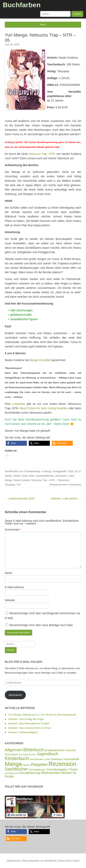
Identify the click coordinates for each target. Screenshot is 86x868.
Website (10, 600)
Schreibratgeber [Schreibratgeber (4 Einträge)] (57, 769)
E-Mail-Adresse (14, 587)
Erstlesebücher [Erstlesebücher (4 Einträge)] (55, 750)
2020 (71, 471)
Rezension (64, 480)
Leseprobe (19, 404)
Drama (17, 476)
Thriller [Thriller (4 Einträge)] (73, 769)
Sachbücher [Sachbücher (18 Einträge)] (16, 769)
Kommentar (13, 530)
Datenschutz (13, 861)
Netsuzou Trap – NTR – (44, 480)
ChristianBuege (32, 471)
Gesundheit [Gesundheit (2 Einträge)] (11, 754)
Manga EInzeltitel (40, 360)
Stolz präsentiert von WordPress (39, 861)
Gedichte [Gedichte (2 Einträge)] (71, 750)
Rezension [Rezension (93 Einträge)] (62, 764)
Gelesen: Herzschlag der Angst (26, 719)
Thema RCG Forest (69, 861)
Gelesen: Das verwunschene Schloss (29, 728)
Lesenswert (61, 476)
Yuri (18, 485)
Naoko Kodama (22, 480)
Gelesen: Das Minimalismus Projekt (28, 723)
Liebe (71, 476)
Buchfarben (22, 5)
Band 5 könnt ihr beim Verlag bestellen (44, 408)
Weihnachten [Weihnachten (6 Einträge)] (51, 773)
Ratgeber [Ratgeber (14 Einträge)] (39, 764)
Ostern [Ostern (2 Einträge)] (26, 765)
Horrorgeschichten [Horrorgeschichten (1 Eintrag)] (27, 754)
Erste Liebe (28, 476)
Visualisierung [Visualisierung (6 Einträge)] (30, 773)
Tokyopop (10, 485)
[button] (16, 443)
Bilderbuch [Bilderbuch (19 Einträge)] (33, 750)
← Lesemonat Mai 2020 (20, 498)
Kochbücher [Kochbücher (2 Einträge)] (37, 759)
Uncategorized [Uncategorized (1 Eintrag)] (12, 773)
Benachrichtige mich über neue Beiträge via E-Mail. (41, 625)
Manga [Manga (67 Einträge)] (13, 764)
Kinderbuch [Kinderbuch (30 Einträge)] (17, 758)
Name (8, 573)
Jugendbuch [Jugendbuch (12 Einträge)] (47, 754)
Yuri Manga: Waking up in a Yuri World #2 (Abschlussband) (42, 715)
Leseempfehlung (44, 476)
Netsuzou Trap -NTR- (42, 154)
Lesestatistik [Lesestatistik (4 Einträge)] (71, 759)
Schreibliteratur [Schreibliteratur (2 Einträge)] (37, 770)
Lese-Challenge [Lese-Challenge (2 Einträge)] (53, 759)
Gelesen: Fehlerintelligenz (23, 732)
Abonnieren (15, 695)
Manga (48, 471)
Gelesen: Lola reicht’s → (66, 498)
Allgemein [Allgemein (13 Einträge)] (14, 750)
